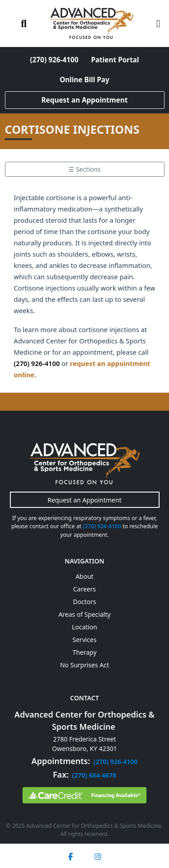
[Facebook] (70, 856)
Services (84, 640)
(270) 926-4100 (54, 60)
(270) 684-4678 (94, 775)
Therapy (84, 652)
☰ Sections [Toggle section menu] (84, 169)
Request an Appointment (85, 100)
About (85, 576)
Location (84, 627)
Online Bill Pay (84, 80)
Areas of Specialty (85, 614)
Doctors (84, 602)
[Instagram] (98, 856)
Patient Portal (115, 60)
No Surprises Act (84, 665)
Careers (84, 589)
